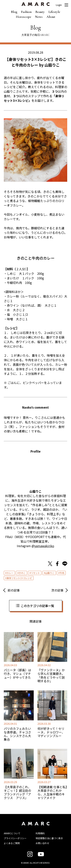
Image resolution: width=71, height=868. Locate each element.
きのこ (22, 573)
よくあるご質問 (12, 843)
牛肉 (62, 573)
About (51, 17)
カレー (10, 573)
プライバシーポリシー (15, 838)
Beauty (40, 12)
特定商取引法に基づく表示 (49, 838)
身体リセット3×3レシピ (19, 578)
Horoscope (24, 17)
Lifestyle (54, 12)
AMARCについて (12, 833)
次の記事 (57, 590)
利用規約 (40, 833)
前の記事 (14, 590)
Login (59, 5)
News (39, 17)
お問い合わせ (42, 843)
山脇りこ (50, 573)
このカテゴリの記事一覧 (37, 606)
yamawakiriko (44, 546)
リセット (35, 573)
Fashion (26, 12)
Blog (14, 12)
